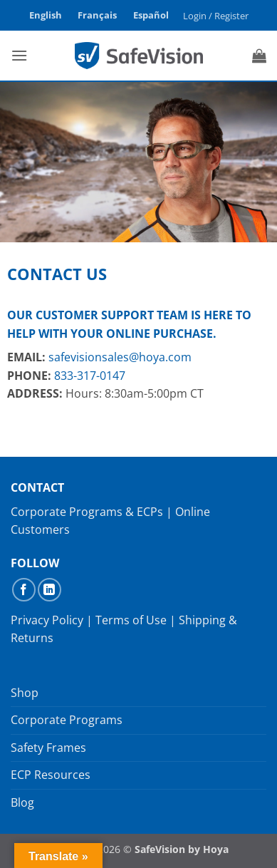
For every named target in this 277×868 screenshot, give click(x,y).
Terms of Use (131, 620)
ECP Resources (51, 775)
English (46, 15)
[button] (215, 16)
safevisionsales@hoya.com (120, 357)
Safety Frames (48, 748)
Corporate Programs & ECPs (87, 512)
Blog (22, 802)
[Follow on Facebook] (24, 590)
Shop (25, 693)
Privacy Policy (47, 620)
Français (97, 15)
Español (151, 15)
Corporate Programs (67, 720)
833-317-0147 (90, 376)
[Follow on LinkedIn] (49, 590)
